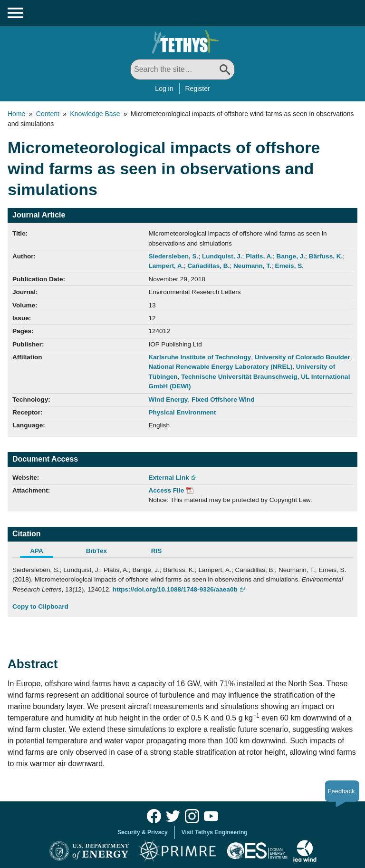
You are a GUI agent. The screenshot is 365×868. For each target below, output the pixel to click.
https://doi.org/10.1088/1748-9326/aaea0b (175, 589)
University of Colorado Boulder (303, 357)
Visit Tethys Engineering (215, 832)
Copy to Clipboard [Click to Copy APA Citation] (40, 607)
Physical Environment (182, 412)
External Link (168, 478)
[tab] (42, 552)
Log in (164, 89)
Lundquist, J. (222, 256)
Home (16, 114)
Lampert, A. (166, 266)
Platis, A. (259, 256)
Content (48, 114)
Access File (166, 490)
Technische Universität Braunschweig (239, 377)
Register (198, 89)
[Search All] (182, 69)
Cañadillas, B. (208, 266)
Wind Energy (168, 399)
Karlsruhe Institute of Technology (200, 357)
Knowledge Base (95, 114)
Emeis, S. (289, 266)
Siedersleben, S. (173, 256)
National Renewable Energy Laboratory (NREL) (220, 367)
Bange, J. (291, 256)
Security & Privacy (142, 832)
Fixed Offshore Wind (223, 399)
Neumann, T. (252, 266)
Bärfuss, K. (326, 256)
